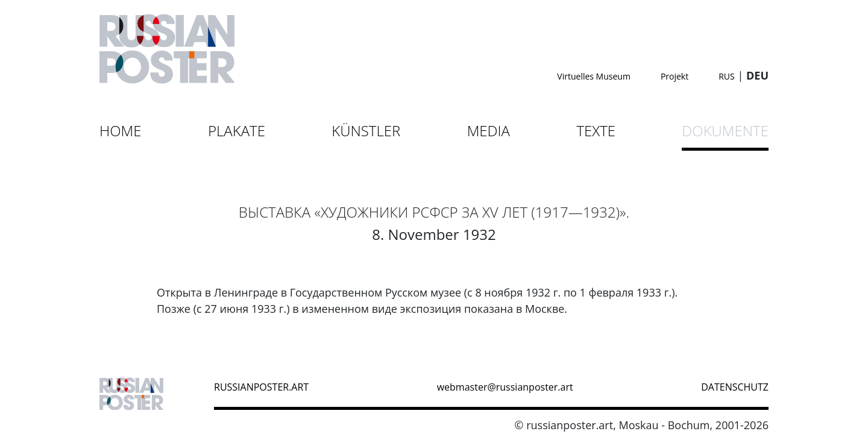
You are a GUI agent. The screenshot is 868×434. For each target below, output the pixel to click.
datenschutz (735, 387)
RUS (727, 76)
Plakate (237, 131)
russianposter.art (261, 387)
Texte (596, 131)
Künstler (366, 131)
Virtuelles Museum (594, 76)
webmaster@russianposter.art (505, 387)
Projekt (675, 76)
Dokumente (725, 131)
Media (489, 131)
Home (121, 131)
